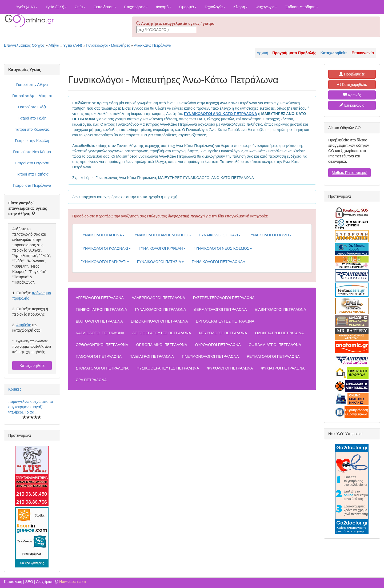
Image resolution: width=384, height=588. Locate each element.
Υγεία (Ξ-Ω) (56, 7)
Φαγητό (164, 7)
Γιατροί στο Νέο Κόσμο (32, 152)
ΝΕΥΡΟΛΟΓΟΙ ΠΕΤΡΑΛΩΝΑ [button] (223, 333)
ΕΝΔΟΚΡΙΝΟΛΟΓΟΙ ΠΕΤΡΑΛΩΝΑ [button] (159, 321)
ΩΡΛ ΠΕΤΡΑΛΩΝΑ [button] (91, 380)
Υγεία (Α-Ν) (27, 7)
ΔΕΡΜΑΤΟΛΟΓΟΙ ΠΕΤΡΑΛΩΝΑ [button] (220, 309)
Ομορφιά (188, 7)
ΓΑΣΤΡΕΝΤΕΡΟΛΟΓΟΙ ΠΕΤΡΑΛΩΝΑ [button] (224, 298)
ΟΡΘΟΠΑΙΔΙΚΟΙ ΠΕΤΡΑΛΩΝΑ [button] (162, 345)
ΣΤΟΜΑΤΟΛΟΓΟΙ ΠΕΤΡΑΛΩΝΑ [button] (102, 368)
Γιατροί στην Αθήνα (32, 85)
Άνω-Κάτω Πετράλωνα (153, 45)
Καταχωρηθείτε (32, 365)
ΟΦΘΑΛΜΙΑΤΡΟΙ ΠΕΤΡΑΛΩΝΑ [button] (275, 345)
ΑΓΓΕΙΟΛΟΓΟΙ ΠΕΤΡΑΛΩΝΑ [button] (100, 298)
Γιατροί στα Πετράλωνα (32, 185)
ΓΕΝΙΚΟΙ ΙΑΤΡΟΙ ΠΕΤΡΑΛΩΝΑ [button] (101, 309)
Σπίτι (80, 7)
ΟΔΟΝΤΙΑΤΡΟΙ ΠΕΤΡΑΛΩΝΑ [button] (279, 333)
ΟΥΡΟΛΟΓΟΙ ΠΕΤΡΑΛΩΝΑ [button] (218, 345)
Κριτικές (15, 389)
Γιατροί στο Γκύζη (32, 118)
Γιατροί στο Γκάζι (32, 107)
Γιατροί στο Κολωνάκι (32, 129)
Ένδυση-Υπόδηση (301, 7)
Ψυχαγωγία (267, 7)
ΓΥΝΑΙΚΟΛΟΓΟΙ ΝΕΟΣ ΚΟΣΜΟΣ (223, 248)
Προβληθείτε (352, 74)
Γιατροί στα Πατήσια (32, 174)
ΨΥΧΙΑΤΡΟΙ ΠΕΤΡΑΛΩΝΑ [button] (283, 368)
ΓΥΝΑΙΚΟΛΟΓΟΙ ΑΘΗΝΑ (103, 235)
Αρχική (263, 53)
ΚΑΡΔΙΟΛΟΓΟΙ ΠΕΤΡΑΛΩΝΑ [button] (100, 333)
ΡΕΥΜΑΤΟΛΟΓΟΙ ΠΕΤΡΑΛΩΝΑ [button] (273, 356)
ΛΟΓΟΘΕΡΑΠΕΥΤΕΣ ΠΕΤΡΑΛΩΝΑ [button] (162, 333)
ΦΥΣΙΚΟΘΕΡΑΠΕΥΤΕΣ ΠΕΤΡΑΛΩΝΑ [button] (168, 368)
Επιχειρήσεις (136, 7)
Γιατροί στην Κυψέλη (32, 141)
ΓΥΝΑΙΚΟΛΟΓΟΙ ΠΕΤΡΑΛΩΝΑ (219, 262)
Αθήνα (54, 45)
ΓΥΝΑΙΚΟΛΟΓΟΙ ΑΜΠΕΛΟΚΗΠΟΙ (162, 235)
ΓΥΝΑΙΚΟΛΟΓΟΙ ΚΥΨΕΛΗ (162, 248)
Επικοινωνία (352, 105)
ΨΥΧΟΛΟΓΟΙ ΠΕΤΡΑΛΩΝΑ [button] (230, 368)
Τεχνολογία (215, 7)
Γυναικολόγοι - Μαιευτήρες (108, 45)
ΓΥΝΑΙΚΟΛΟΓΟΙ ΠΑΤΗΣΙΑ (160, 262)
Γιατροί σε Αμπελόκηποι (32, 96)
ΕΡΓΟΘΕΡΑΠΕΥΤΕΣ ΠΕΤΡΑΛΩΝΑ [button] (225, 321)
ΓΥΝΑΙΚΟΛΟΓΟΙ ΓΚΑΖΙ (220, 235)
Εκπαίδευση (105, 7)
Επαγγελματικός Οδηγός (24, 45)
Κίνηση (241, 7)
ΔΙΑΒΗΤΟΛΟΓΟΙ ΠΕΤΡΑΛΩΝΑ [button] (280, 309)
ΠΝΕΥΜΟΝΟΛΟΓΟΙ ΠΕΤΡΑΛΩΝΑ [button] (210, 356)
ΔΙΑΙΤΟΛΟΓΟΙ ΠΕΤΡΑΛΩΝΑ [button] (99, 321)
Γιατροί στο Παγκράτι (32, 163)
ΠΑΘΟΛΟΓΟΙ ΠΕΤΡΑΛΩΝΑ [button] (99, 356)
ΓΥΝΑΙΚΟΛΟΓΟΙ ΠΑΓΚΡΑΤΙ (105, 262)
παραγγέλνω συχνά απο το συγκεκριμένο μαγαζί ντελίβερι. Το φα (31, 407)
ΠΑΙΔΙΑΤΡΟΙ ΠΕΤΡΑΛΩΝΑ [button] (152, 356)
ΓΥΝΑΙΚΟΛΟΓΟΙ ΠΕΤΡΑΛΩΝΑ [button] (160, 309)
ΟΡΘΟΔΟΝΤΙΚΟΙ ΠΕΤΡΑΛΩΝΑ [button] (102, 345)
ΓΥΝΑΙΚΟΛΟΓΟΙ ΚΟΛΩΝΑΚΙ (106, 248)
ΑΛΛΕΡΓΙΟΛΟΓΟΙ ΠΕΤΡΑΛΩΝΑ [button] (158, 298)
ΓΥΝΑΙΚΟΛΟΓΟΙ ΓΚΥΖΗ (270, 235)
